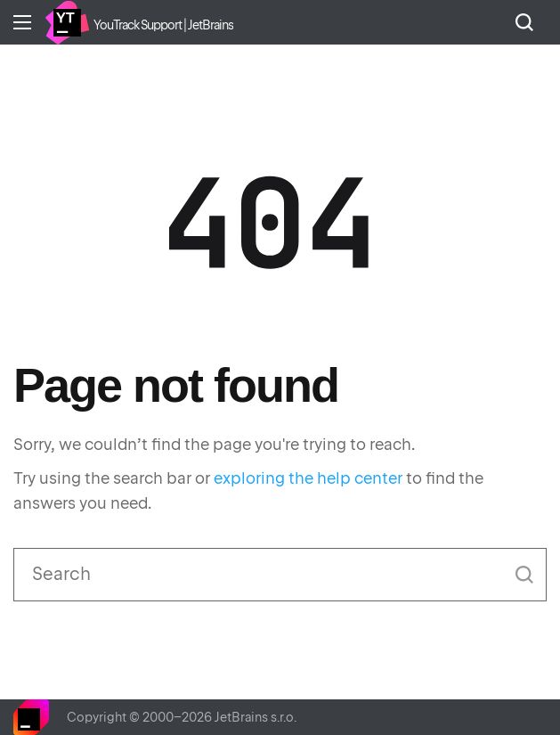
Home (67, 22)
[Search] (280, 575)
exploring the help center (308, 478)
